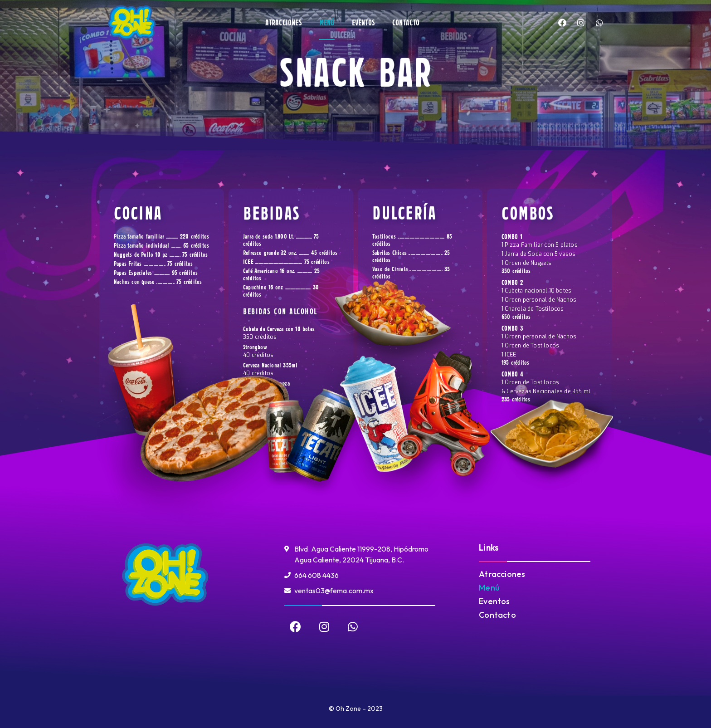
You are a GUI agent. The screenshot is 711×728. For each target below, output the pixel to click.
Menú (327, 23)
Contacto (406, 23)
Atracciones (284, 23)
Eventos (363, 23)
